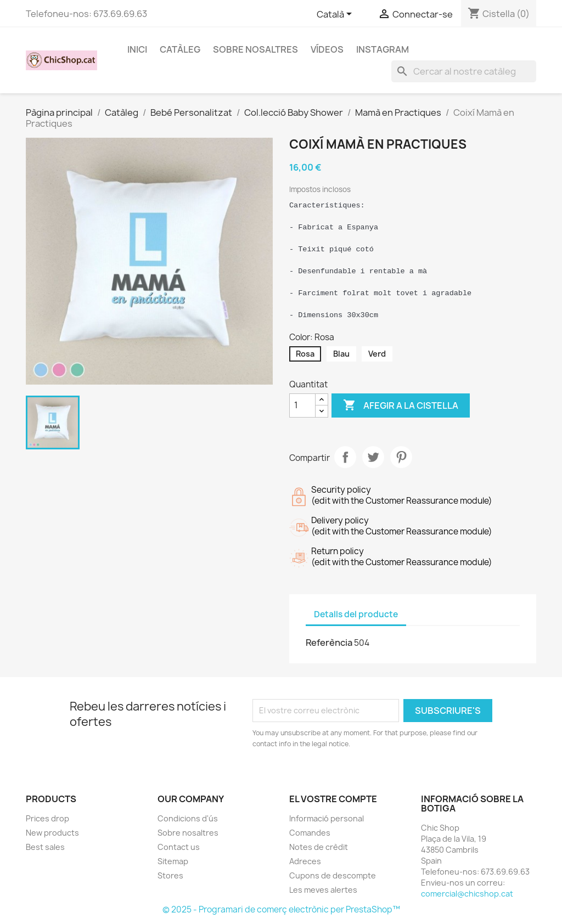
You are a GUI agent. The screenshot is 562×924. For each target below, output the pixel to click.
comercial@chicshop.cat (467, 894)
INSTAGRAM (383, 49)
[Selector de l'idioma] (336, 15)
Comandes (310, 833)
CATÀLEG (180, 49)
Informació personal (327, 818)
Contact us (179, 847)
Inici (137, 49)
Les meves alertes (323, 890)
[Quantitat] (302, 405)
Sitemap (173, 861)
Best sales (45, 847)
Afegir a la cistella (401, 405)
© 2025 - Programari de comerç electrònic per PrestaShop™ (281, 909)
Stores (170, 875)
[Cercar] (464, 71)
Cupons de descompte (333, 875)
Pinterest (401, 457)
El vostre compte (333, 799)
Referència (329, 643)
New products (52, 833)
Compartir (345, 457)
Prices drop (47, 818)
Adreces (305, 861)
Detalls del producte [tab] (356, 614)
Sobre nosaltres (255, 49)
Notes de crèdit (319, 847)
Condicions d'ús (188, 818)
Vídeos (327, 49)
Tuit (373, 457)
